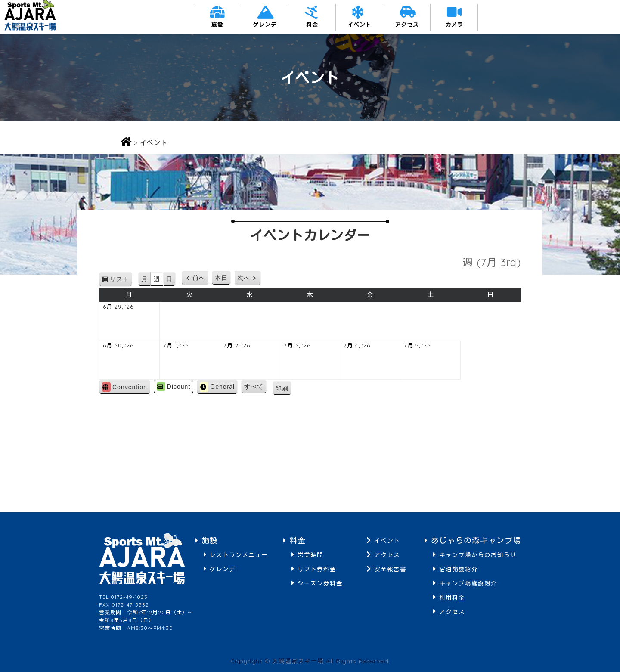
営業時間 (310, 555)
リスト (121, 280)
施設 (217, 25)
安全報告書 (390, 569)
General (217, 387)
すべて (254, 387)
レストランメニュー (239, 555)
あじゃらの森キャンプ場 (476, 540)
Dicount (174, 387)
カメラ (454, 25)
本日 (221, 278)
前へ (199, 278)
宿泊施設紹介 (459, 569)
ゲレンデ (265, 25)
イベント (360, 25)
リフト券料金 (317, 569)
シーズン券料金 (320, 583)
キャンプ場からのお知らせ (478, 555)
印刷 (284, 390)
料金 (312, 25)
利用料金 (452, 597)
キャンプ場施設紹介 (468, 583)
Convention (125, 387)
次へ (244, 278)
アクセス (407, 25)
